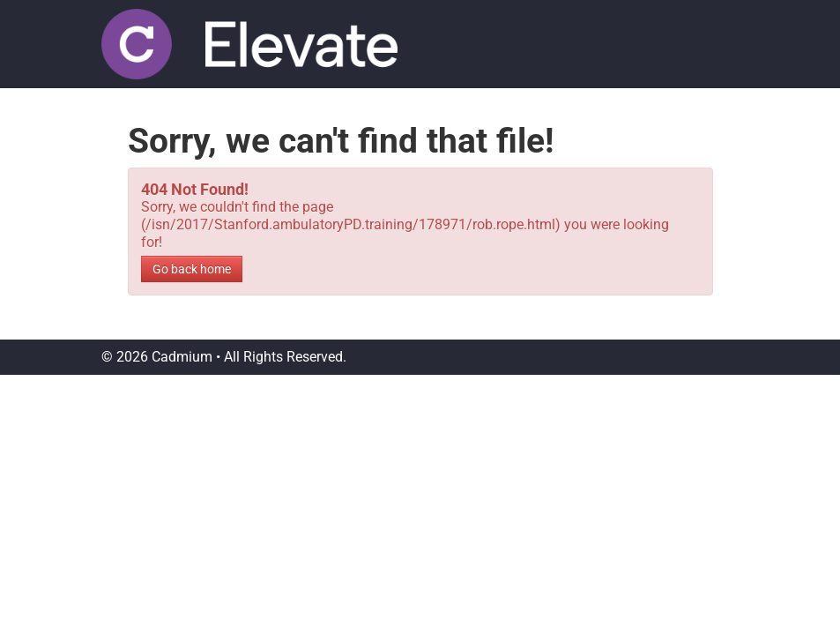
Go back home (192, 269)
